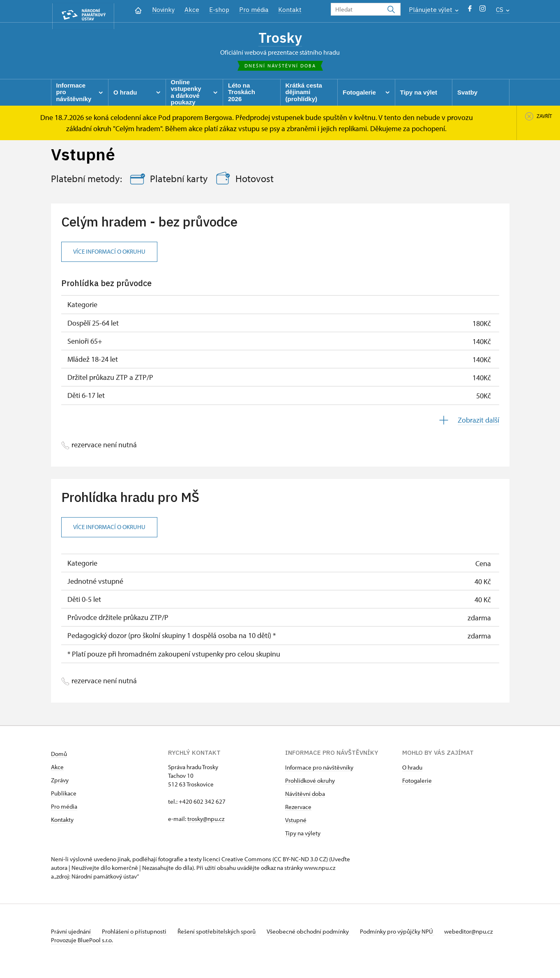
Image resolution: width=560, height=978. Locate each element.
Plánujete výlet (434, 10)
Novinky (163, 10)
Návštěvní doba (305, 796)
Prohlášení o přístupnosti (138, 933)
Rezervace (298, 809)
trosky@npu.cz (206, 821)
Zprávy (60, 782)
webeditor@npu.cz (75, 942)
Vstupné (296, 822)
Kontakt (290, 10)
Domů (59, 756)
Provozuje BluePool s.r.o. (82, 951)
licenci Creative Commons (237, 861)
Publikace (64, 795)
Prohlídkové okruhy (310, 783)
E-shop (219, 10)
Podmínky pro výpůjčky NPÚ (410, 933)
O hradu (412, 769)
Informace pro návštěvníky (319, 769)
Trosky (280, 38)
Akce (192, 10)
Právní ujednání (71, 933)
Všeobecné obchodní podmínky (318, 933)
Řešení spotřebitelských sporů (224, 933)
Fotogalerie (417, 783)
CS (503, 10)
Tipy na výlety (303, 835)
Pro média (254, 10)
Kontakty (62, 822)
